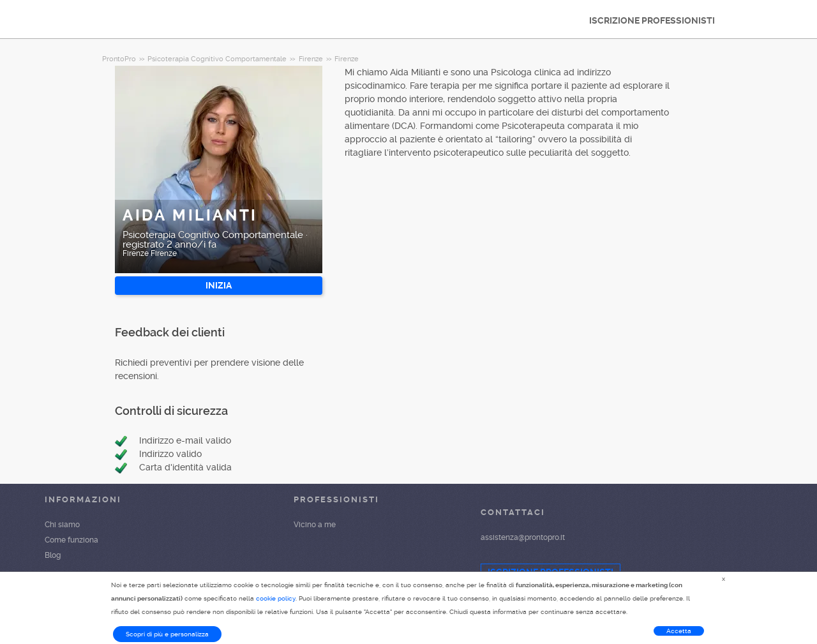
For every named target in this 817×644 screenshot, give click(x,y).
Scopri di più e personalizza (167, 634)
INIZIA (219, 285)
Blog (53, 555)
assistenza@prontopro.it (523, 537)
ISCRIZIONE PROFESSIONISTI (652, 20)
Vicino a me (315, 525)
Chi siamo (62, 525)
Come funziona (71, 540)
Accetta (679, 631)
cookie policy (276, 598)
